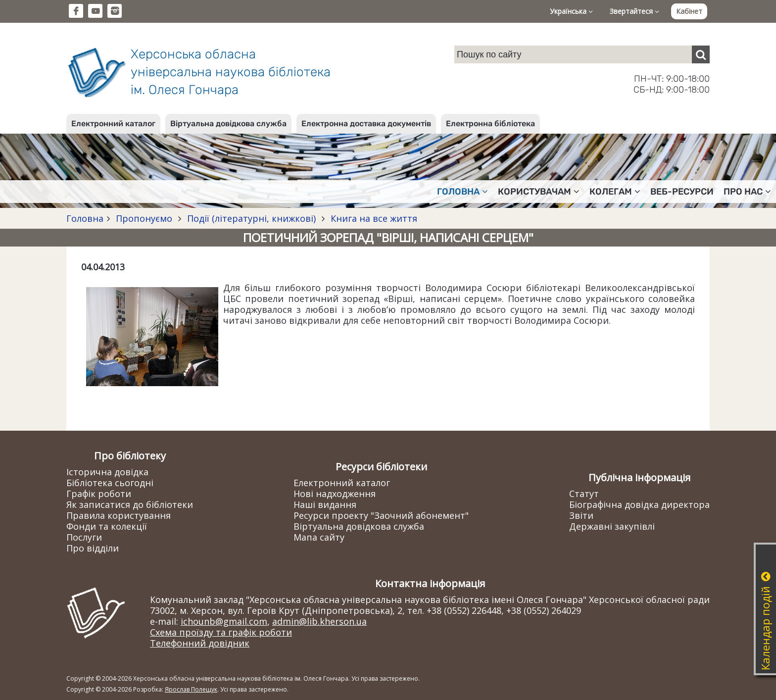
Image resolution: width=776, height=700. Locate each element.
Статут (584, 494)
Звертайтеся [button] (634, 11)
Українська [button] (571, 11)
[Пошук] (701, 54)
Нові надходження (335, 494)
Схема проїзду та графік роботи (221, 632)
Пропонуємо (144, 218)
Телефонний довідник (200, 643)
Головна (85, 218)
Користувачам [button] (539, 192)
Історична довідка (107, 472)
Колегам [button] (615, 192)
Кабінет (689, 11)
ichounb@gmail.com (224, 621)
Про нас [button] (747, 192)
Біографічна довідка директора (639, 504)
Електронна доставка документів (366, 124)
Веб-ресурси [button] (682, 192)
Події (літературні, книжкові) (251, 218)
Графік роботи (99, 494)
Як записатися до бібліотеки (130, 504)
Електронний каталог (113, 124)
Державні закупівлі (612, 526)
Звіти (581, 515)
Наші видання (325, 504)
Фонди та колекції (107, 526)
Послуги (84, 537)
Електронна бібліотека (490, 124)
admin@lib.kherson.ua (319, 621)
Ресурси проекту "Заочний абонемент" (381, 515)
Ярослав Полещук (191, 689)
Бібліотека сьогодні (110, 483)
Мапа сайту (319, 537)
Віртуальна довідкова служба (228, 124)
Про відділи (93, 548)
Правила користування (119, 515)
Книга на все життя (373, 218)
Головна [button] (462, 192)
